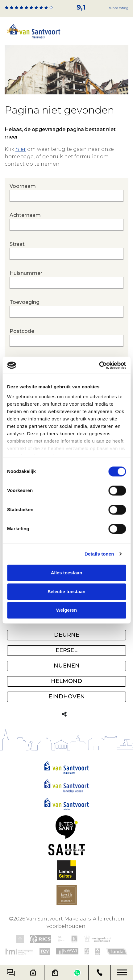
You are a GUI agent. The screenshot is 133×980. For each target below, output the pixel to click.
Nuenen (67, 666)
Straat (66, 250)
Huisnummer (66, 279)
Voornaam (66, 192)
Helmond (66, 681)
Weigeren (66, 610)
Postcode (66, 337)
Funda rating (119, 8)
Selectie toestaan (66, 591)
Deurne (67, 635)
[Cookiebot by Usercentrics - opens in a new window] (99, 365)
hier (21, 149)
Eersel (66, 650)
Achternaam (66, 221)
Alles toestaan (67, 573)
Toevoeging (66, 308)
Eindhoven (67, 697)
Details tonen (99, 554)
